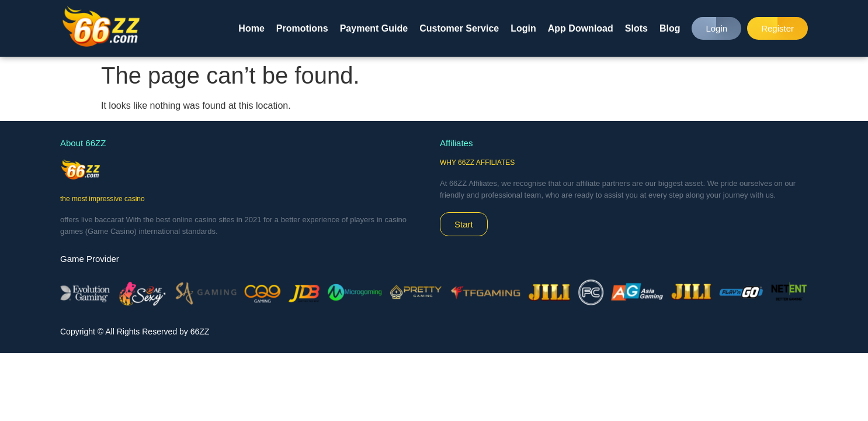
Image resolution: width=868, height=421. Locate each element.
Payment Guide (374, 28)
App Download (581, 28)
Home (251, 28)
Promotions (302, 28)
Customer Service (459, 28)
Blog (670, 28)
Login (523, 28)
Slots (636, 28)
